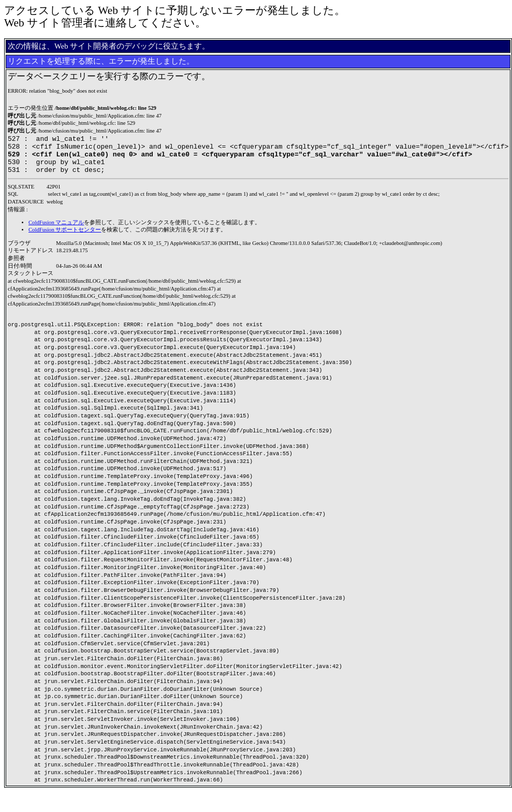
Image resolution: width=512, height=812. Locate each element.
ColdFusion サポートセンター (65, 237)
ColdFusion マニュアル (56, 230)
